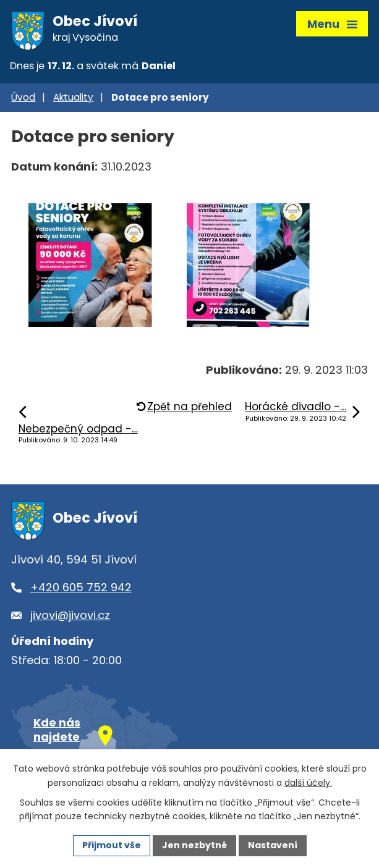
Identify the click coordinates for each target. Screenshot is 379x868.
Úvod (23, 97)
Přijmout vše (112, 845)
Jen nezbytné (194, 845)
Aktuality (73, 97)
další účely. (308, 783)
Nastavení (273, 845)
